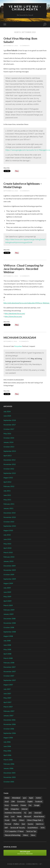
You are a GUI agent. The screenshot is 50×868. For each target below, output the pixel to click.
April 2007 (7, 702)
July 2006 (7, 742)
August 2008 (8, 636)
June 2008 (7, 645)
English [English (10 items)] (30, 802)
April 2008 (7, 654)
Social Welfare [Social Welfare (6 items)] (33, 828)
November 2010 (10, 517)
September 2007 (10, 680)
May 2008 (7, 649)
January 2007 (8, 715)
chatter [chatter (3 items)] (38, 798)
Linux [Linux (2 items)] (6, 816)
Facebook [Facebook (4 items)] (39, 802)
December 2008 (9, 619)
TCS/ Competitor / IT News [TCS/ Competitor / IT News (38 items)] (14, 831)
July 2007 (7, 689)
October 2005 (9, 782)
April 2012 (7, 482)
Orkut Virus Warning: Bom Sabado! (20, 40)
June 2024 (7, 416)
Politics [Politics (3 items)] (16, 824)
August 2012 (8, 478)
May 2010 (7, 544)
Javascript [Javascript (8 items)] (38, 813)
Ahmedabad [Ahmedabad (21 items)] (16, 798)
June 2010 (7, 539)
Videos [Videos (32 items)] (26, 835)
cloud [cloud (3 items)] (7, 802)
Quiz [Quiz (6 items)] (23, 824)
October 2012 (9, 469)
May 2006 (7, 751)
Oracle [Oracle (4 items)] (7, 820)
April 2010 (7, 548)
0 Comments (25, 46)
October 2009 (9, 574)
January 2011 (8, 508)
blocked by (25, 853)
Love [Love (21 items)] (13, 816)
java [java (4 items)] (30, 813)
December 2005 (9, 773)
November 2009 (10, 570)
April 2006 (7, 755)
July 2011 (7, 491)
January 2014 (8, 442)
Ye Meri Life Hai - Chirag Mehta (25, 8)
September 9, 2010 (10, 341)
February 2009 (9, 610)
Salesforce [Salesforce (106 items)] (40, 824)
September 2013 (10, 451)
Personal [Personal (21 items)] (8, 824)
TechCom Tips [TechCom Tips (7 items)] (31, 831)
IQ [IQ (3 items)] (25, 813)
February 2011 (9, 504)
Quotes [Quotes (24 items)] (30, 824)
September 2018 (10, 420)
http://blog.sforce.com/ (13, 316)
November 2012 (10, 464)
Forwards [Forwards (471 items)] (15, 805)
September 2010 (10, 526)
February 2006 (9, 764)
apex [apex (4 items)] (25, 798)
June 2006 (7, 746)
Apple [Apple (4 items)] (31, 798)
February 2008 (9, 663)
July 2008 (7, 641)
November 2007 (10, 671)
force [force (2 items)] (7, 805)
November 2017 (10, 425)
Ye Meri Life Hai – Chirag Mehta (25, 864)
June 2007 (7, 693)
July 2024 (7, 411)
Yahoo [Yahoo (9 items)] (33, 835)
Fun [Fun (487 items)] (30, 805)
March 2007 (8, 707)
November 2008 (10, 623)
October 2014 (9, 438)
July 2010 (7, 535)
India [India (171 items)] (6, 809)
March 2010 (8, 552)
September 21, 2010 (11, 276)
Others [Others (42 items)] (22, 820)
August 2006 (8, 738)
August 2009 (8, 583)
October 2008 (9, 627)
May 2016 (7, 433)
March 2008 (8, 658)
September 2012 (10, 473)
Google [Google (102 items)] (37, 805)
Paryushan (18, 346)
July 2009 (7, 588)
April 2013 (7, 456)
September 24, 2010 (11, 191)
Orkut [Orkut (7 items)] (14, 820)
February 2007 (9, 711)
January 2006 (8, 768)
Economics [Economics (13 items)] (21, 802)
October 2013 (9, 447)
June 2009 (7, 592)
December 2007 (9, 667)
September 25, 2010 (11, 46)
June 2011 (7, 495)
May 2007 (7, 698)
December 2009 (9, 566)
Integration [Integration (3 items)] (15, 809)
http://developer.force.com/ (15, 313)
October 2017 (9, 429)
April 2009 (7, 601)
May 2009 (7, 596)
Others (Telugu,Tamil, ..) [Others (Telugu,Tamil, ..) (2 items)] (35, 820)
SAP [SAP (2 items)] (6, 828)
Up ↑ (41, 864)
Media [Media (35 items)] (19, 816)
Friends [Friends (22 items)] (23, 805)
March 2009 (8, 605)
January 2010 (8, 561)
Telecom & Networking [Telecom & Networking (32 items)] (12, 835)
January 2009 (8, 614)
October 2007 (9, 676)
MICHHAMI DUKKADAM (20, 338)
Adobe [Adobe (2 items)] (7, 798)
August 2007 (8, 685)
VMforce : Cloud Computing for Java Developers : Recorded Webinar (24, 269)
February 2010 (9, 557)
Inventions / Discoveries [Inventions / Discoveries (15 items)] (13, 813)
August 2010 (8, 530)
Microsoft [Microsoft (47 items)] (28, 816)
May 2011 (7, 500)
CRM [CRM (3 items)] (13, 802)
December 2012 (9, 460)
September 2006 (10, 733)
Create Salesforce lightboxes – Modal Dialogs (23, 185)
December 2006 (9, 720)
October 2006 (9, 729)
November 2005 (10, 777)
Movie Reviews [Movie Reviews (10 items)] (39, 816)
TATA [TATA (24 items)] (42, 828)
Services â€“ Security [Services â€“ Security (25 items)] (18, 828)
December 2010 (9, 513)
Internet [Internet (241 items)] (25, 809)
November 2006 (10, 724)
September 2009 (10, 579)
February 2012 (9, 486)
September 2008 (10, 632)
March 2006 (8, 760)
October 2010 (9, 522)
